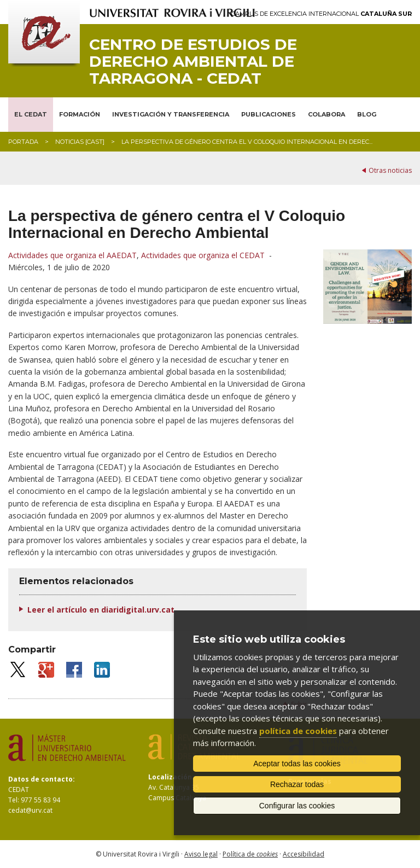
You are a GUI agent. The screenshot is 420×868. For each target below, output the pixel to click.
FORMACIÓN (80, 114)
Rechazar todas (297, 784)
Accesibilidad (304, 854)
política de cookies (298, 731)
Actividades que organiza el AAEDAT (72, 255)
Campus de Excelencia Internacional (322, 14)
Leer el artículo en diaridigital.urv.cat (101, 610)
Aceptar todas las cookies (297, 764)
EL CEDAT (31, 114)
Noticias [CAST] (80, 142)
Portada (23, 142)
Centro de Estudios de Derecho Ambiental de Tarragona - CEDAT (193, 61)
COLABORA (326, 114)
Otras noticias (390, 170)
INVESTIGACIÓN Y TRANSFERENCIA (171, 114)
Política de (250, 854)
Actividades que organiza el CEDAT (203, 255)
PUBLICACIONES (269, 114)
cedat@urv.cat (30, 810)
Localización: (171, 777)
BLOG (367, 114)
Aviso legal (201, 854)
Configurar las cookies (297, 806)
